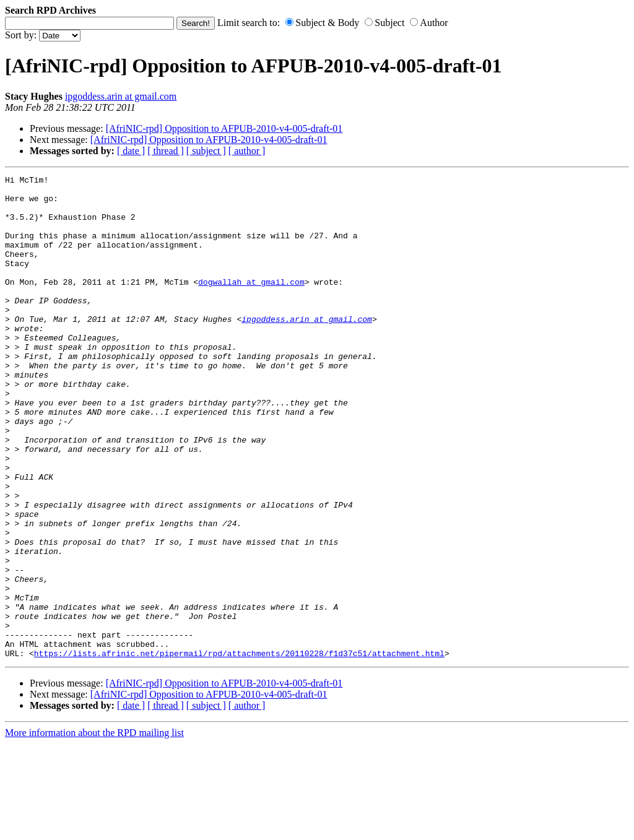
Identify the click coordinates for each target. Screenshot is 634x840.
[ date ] (131, 151)
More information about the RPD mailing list (94, 829)
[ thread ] (166, 151)
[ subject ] (206, 151)
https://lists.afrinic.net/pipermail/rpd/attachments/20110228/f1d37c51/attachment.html (239, 750)
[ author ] (247, 151)
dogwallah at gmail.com (251, 304)
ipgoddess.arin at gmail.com (121, 96)
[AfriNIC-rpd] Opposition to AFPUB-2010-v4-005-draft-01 (224, 128)
